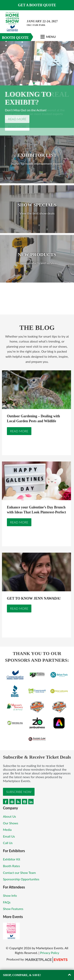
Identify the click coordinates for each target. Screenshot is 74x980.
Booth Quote (15, 38)
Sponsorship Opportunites (21, 879)
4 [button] (39, 83)
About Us (9, 816)
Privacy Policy (50, 953)
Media (7, 830)
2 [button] (34, 83)
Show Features (13, 909)
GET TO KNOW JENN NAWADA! (34, 598)
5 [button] (42, 83)
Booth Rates (11, 866)
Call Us (8, 843)
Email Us (9, 836)
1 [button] (31, 83)
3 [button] (37, 83)
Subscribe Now (19, 792)
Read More (17, 119)
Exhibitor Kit (12, 859)
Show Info (10, 895)
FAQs (7, 902)
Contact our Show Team (19, 873)
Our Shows (11, 823)
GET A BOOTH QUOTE (37, 5)
